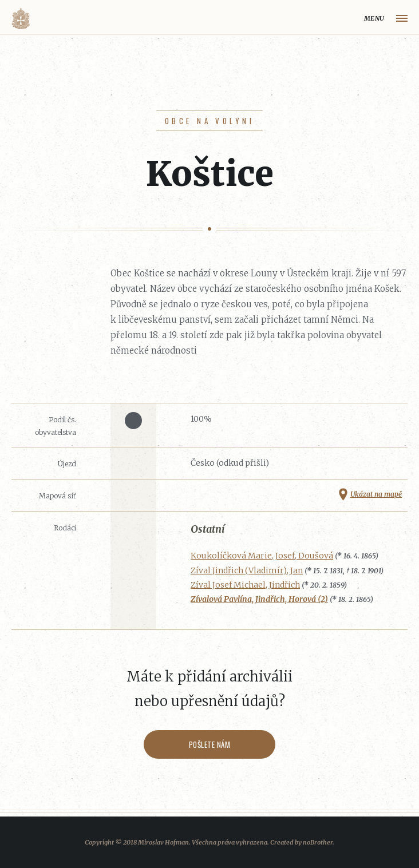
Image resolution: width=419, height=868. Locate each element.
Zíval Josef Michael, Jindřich (245, 585)
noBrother (318, 842)
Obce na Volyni (209, 121)
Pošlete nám (210, 744)
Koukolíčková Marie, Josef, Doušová (262, 556)
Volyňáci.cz (21, 19)
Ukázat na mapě (376, 494)
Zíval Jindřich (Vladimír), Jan (247, 570)
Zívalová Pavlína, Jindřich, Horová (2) (259, 599)
